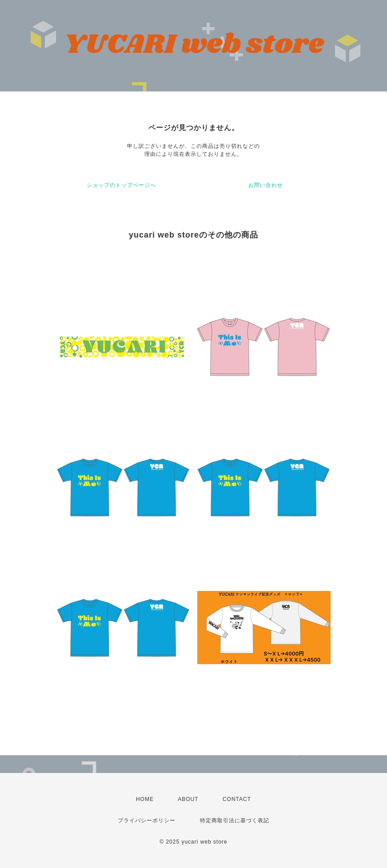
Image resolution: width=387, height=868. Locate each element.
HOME (145, 799)
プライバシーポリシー (147, 820)
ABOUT (188, 799)
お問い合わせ (266, 185)
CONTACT (237, 799)
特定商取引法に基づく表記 (235, 820)
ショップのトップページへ (121, 185)
